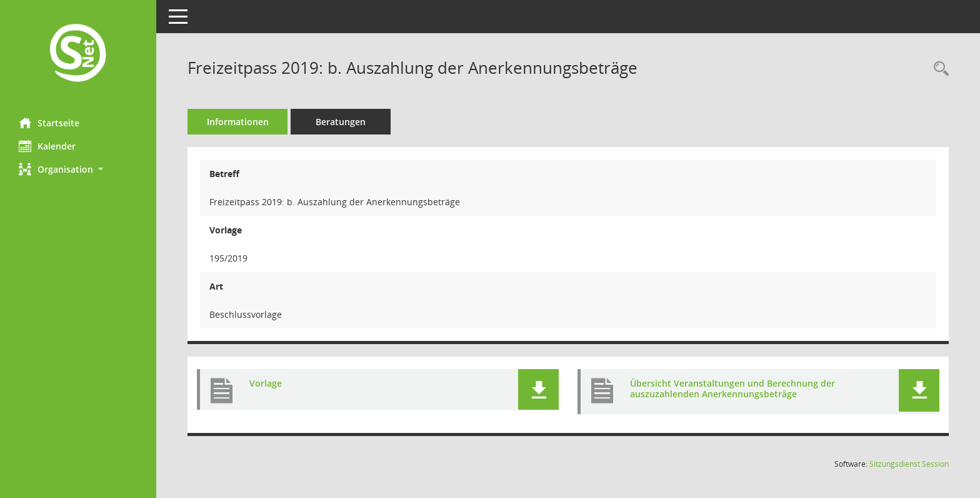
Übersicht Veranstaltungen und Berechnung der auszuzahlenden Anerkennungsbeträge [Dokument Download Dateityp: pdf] (732, 389)
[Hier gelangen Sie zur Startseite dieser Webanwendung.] (78, 54)
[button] (78, 169)
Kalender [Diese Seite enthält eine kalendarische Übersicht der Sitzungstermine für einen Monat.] (47, 146)
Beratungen (341, 122)
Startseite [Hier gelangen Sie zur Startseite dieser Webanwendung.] (49, 123)
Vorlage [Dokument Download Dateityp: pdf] (266, 383)
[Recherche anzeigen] (938, 69)
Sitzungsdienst (909, 464)
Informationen (238, 122)
